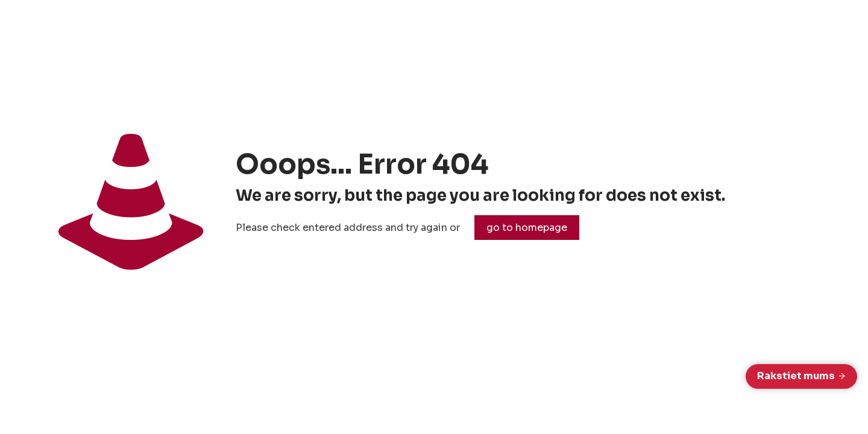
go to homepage (527, 228)
